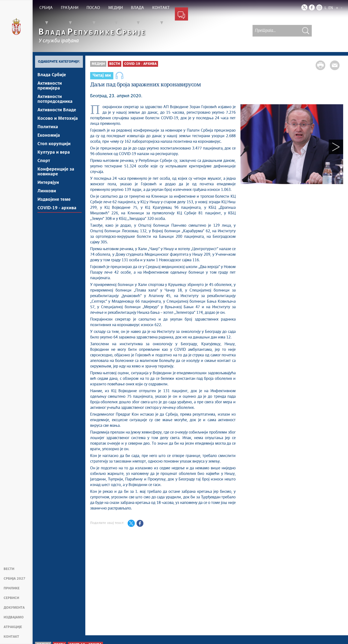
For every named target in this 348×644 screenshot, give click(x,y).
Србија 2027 (14, 579)
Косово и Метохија (58, 119)
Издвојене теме (54, 200)
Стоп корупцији (54, 144)
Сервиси (11, 598)
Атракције (13, 627)
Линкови (47, 191)
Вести (9, 569)
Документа (14, 608)
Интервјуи (48, 183)
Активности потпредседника (55, 99)
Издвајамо (14, 617)
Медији (98, 64)
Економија (49, 135)
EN (331, 8)
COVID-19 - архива (57, 208)
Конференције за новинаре (56, 172)
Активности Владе (57, 110)
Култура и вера (54, 152)
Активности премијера (50, 86)
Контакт (11, 637)
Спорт (44, 161)
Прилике (12, 588)
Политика (48, 127)
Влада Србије (52, 75)
